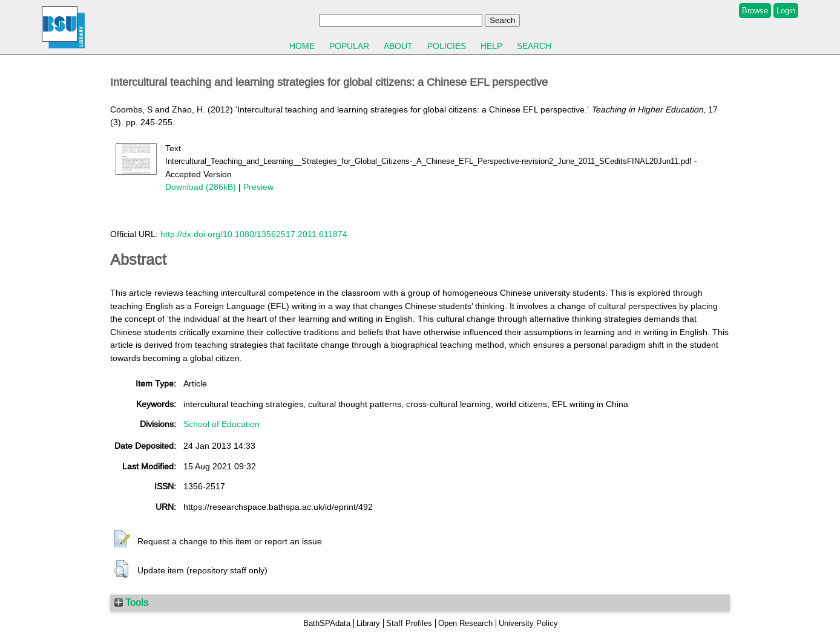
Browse (755, 11)
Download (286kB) (201, 187)
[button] (122, 539)
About (398, 46)
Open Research (465, 623)
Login (786, 11)
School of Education (221, 424)
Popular (349, 46)
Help (491, 46)
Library (368, 623)
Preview (258, 187)
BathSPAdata (327, 623)
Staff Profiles (409, 623)
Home (302, 46)
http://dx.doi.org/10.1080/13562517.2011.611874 (254, 234)
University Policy (528, 623)
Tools (131, 602)
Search (534, 46)
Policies (447, 46)
